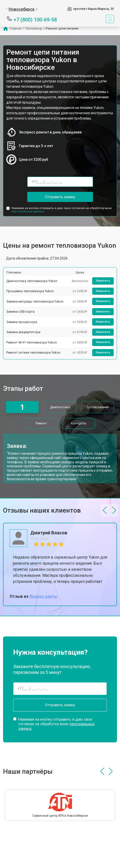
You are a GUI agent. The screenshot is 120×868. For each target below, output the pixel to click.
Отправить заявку (60, 197)
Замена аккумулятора (23, 332)
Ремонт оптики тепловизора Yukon (33, 352)
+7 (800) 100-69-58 (35, 19)
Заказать (103, 281)
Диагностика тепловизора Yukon (32, 281)
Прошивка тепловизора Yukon (30, 291)
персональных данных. (28, 211)
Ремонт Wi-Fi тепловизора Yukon (32, 342)
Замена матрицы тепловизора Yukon (35, 301)
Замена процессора (22, 322)
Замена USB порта (20, 312)
